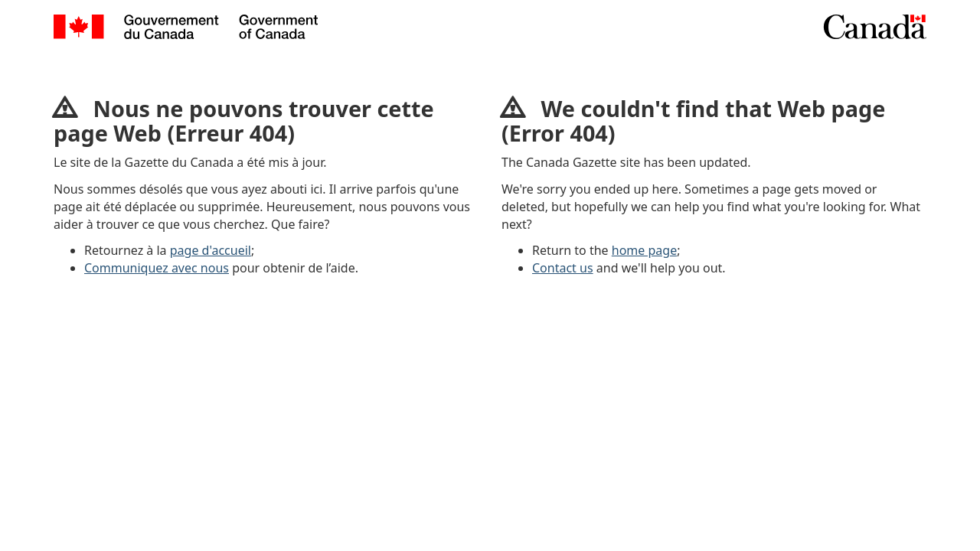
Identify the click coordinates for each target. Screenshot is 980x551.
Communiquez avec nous (157, 268)
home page (644, 250)
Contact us (563, 268)
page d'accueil (211, 250)
